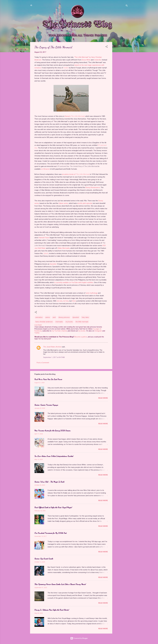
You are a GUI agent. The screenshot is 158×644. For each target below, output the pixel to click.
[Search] (127, 6)
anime (48, 317)
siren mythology (92, 293)
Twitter (37, 333)
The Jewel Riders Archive (52, 347)
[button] (107, 47)
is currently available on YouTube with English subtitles (74, 282)
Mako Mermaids (64, 248)
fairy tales (85, 317)
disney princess (64, 317)
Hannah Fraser (44, 238)
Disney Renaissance (93, 187)
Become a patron (81, 337)
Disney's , (75, 116)
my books (69, 322)
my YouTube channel (59, 331)
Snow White (86, 60)
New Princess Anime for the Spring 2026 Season (53, 430)
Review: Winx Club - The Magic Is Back (49, 482)
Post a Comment (43, 363)
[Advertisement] (121, 75)
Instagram (98, 331)
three (74, 301)
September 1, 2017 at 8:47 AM (54, 357)
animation (39, 317)
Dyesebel (53, 264)
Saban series (63, 203)
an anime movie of (76, 174)
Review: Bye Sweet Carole (44, 559)
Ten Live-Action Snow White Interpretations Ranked (54, 456)
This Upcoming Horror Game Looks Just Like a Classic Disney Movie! (60, 584)
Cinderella (97, 60)
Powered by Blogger (79, 638)
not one (60, 301)
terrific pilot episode (85, 203)
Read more (103, 398)
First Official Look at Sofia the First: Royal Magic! (53, 507)
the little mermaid (82, 322)
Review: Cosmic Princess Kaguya (46, 405)
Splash (46, 253)
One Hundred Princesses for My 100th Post (51, 533)
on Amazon (45, 169)
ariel (54, 317)
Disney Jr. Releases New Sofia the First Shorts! (52, 610)
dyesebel (76, 317)
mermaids (59, 322)
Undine (66, 68)
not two (66, 301)
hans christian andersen (44, 322)
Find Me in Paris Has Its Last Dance (48, 379)
